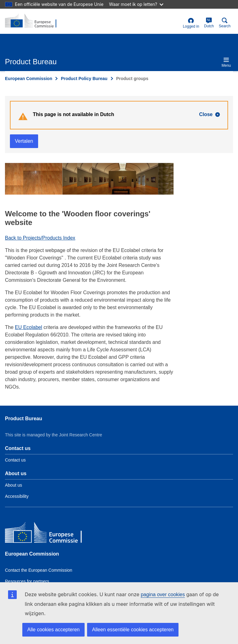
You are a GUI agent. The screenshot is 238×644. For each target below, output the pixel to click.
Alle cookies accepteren (53, 630)
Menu (226, 62)
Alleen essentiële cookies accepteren (133, 630)
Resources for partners (27, 581)
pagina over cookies (163, 594)
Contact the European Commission (39, 570)
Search (225, 23)
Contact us (15, 460)
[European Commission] (50, 534)
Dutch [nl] (209, 23)
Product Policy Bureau (84, 79)
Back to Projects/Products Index (40, 238)
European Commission (29, 79)
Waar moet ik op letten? (136, 4)
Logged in (191, 23)
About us (13, 485)
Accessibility (17, 496)
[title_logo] (35, 21)
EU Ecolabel (29, 327)
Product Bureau (24, 419)
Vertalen (24, 141)
